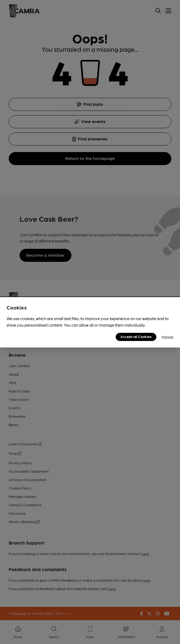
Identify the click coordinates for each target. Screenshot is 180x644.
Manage (168, 337)
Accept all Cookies (136, 336)
